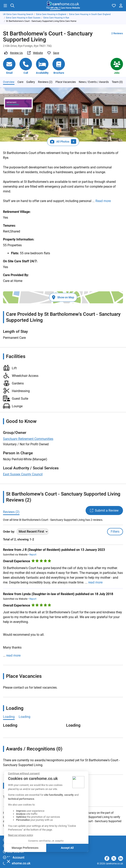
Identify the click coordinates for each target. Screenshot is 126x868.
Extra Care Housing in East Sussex (23, 18)
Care (20, 82)
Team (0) (117, 82)
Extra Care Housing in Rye (56, 18)
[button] (5, 6)
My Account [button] (14, 857)
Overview (9, 82)
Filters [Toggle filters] (115, 532)
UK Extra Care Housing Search (18, 14)
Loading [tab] (9, 717)
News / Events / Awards (94, 82)
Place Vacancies (66, 82)
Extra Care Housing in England (51, 14)
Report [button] (33, 555)
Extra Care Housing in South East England (90, 14)
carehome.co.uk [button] (17, 863)
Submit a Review (104, 510)
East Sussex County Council (23, 474)
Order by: (9, 532)
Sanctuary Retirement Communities (28, 439)
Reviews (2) (45, 82)
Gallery (31, 82)
